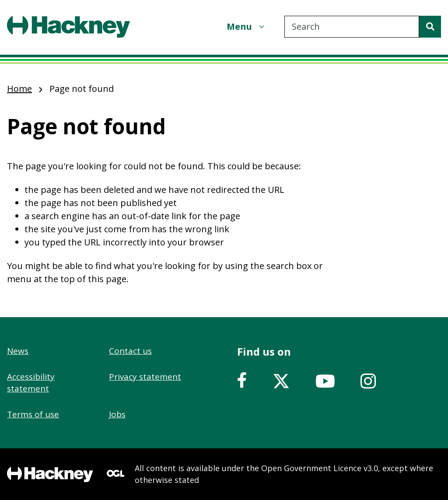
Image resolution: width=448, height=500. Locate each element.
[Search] (430, 27)
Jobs (117, 414)
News (18, 351)
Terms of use (33, 414)
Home (19, 89)
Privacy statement (145, 377)
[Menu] (246, 26)
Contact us (130, 351)
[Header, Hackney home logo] (68, 27)
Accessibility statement (31, 383)
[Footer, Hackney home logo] (50, 474)
